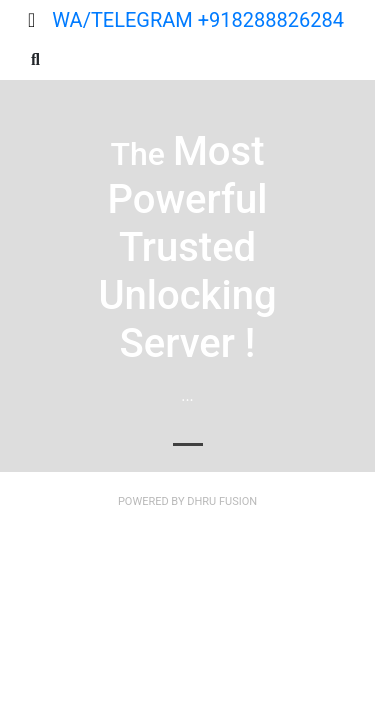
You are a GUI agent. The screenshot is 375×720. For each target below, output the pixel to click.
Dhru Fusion (222, 501)
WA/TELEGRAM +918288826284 (198, 20)
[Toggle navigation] (31, 20)
